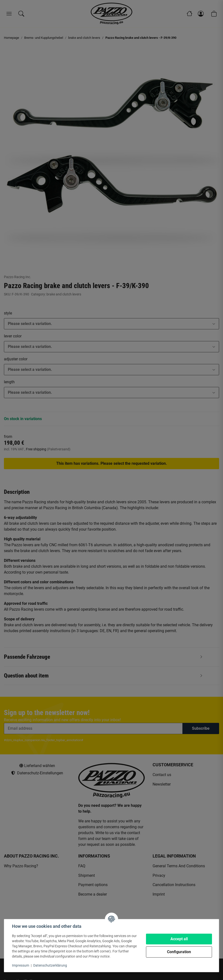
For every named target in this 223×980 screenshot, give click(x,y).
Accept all (179, 939)
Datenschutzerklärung (50, 965)
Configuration (179, 952)
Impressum (21, 965)
